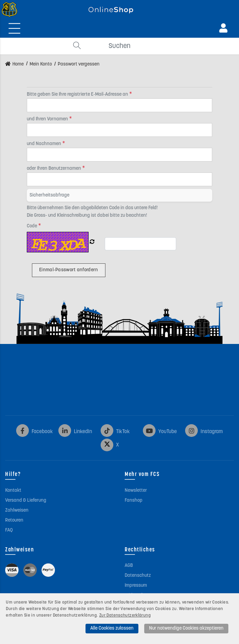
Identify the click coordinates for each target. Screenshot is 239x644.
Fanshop (134, 500)
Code (32, 226)
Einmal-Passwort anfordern (69, 270)
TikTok (115, 432)
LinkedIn (75, 432)
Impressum (136, 586)
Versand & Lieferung (26, 500)
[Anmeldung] (223, 28)
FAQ (9, 530)
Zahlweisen (17, 510)
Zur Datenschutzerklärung (125, 616)
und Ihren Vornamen (48, 119)
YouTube (160, 432)
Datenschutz (138, 576)
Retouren (14, 520)
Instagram (204, 432)
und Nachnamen (44, 144)
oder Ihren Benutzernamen (54, 169)
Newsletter (136, 491)
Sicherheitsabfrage (49, 195)
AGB (129, 566)
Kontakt (13, 491)
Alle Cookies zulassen (112, 628)
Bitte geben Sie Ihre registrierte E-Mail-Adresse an (78, 94)
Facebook (35, 432)
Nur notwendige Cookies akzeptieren (186, 628)
